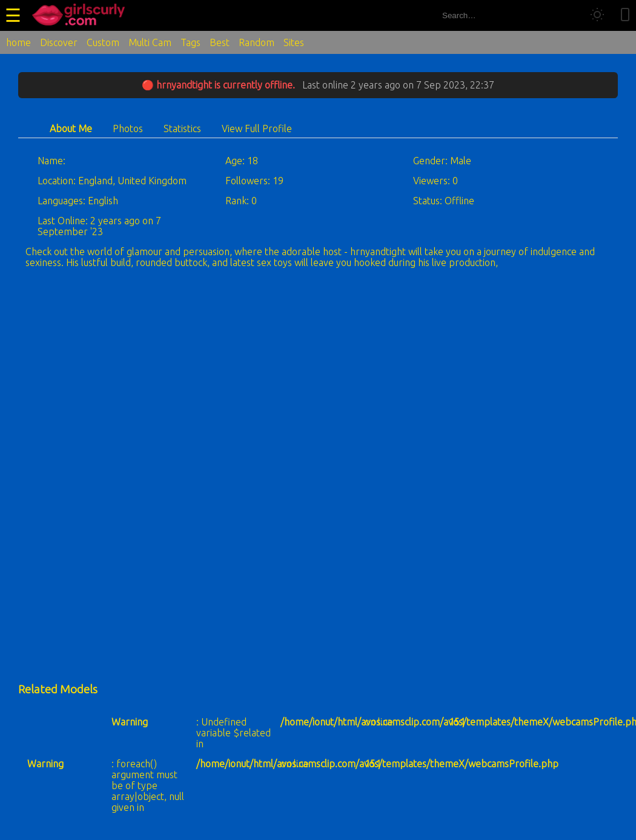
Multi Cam (150, 42)
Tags (190, 42)
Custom (103, 42)
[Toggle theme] (597, 15)
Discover (59, 42)
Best (220, 42)
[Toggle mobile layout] (625, 15)
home (18, 42)
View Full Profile (257, 128)
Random (257, 42)
